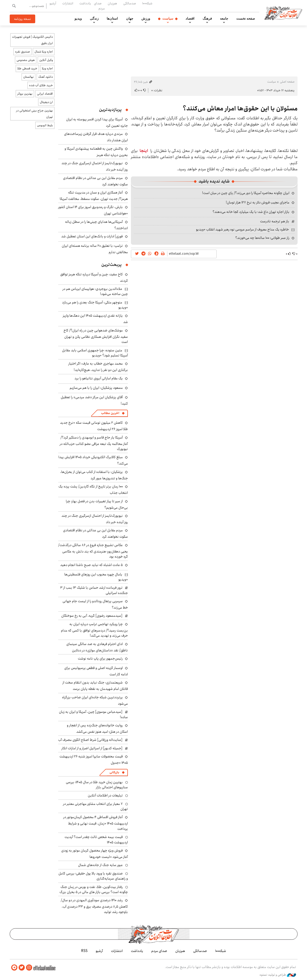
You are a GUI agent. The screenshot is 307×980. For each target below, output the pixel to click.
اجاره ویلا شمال (44, 52)
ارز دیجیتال (46, 102)
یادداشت (85, 3)
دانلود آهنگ (46, 77)
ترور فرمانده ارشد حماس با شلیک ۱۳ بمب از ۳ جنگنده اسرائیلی (94, 590)
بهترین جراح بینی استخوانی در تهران (34, 114)
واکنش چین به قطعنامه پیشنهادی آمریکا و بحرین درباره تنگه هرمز (96, 152)
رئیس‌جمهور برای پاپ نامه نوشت (100, 659)
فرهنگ (207, 19)
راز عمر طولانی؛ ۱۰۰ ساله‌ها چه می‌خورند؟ (262, 238)
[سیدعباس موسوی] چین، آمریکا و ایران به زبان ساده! (93, 714)
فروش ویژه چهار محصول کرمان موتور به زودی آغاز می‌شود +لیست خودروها (95, 854)
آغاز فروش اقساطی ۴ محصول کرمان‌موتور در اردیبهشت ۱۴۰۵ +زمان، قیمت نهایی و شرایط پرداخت (96, 823)
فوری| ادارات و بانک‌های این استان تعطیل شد (92, 236)
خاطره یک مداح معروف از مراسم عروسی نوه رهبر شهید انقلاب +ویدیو (242, 229)
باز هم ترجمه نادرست (275, 221)
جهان (130, 19)
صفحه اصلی (287, 82)
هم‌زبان (112, 3)
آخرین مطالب (110, 413)
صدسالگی (130, 3)
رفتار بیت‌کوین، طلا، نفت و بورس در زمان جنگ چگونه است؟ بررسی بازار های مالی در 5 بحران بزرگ (94, 889)
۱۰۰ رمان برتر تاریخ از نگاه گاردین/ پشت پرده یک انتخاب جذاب (93, 490)
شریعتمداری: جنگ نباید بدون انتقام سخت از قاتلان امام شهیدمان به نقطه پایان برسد (95, 686)
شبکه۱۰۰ (147, 3)
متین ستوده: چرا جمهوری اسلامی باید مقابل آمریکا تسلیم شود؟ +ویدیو (95, 353)
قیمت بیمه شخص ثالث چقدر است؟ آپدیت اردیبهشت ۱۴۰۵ (96, 840)
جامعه (224, 19)
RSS (84, 951)
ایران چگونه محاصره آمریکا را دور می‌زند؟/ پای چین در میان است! (246, 193)
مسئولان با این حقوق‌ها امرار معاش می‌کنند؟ (240, 109)
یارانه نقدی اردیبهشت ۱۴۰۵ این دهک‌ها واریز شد (95, 319)
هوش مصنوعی (26, 60)
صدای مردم (99, 6)
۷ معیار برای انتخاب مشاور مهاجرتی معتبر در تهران (95, 806)
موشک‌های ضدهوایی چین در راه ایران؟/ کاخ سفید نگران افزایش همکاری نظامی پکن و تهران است (96, 336)
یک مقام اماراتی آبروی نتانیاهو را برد (99, 378)
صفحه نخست (246, 19)
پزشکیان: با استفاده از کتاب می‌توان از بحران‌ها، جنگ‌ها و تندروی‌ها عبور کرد (94, 475)
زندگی (94, 19)
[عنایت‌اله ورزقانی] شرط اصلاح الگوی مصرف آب (90, 740)
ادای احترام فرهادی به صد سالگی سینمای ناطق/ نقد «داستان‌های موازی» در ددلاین (97, 647)
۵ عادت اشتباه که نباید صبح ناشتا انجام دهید (91, 565)
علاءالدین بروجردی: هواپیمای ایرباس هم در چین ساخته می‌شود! (95, 291)
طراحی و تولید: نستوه (278, 975)
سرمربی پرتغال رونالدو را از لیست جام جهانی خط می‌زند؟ (95, 604)
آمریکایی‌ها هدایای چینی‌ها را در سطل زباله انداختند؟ (96, 225)
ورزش (146, 19)
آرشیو (53, 3)
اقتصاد (190, 19)
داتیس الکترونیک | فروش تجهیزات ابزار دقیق (32, 40)
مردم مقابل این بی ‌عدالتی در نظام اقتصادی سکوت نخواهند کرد (95, 181)
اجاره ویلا (47, 68)
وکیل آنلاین (46, 60)
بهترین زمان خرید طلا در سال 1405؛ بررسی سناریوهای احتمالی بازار (97, 785)
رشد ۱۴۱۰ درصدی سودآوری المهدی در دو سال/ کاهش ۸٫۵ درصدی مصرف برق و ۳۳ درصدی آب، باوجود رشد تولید (94, 906)
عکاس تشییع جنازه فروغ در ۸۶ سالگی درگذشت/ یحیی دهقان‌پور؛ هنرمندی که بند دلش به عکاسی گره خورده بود (93, 551)
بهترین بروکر (25, 94)
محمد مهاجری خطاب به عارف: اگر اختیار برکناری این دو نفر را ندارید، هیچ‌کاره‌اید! (98, 367)
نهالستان (28, 77)
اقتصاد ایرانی (45, 94)
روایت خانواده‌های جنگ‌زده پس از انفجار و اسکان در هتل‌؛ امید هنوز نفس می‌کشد (97, 728)
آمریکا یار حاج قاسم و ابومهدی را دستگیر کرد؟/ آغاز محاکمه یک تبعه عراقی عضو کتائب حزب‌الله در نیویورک (94, 443)
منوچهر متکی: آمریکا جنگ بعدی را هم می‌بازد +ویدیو (95, 305)
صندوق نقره (22, 52)
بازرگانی (114, 772)
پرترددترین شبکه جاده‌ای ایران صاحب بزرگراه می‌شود (95, 700)
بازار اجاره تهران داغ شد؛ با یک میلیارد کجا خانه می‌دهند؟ (251, 212)
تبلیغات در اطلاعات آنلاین (105, 795)
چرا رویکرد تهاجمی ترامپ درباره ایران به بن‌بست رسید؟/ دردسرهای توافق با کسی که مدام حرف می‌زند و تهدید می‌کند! (94, 630)
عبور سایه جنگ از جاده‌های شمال (100, 865)
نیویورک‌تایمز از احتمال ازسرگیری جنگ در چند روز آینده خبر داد (95, 519)
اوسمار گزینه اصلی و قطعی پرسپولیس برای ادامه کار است (96, 671)
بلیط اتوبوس (45, 125)
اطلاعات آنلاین (285, 13)
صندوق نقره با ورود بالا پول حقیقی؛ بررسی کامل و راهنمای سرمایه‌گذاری (93, 876)
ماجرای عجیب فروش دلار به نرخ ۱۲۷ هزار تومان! (258, 202)
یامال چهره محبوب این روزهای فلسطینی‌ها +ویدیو (96, 577)
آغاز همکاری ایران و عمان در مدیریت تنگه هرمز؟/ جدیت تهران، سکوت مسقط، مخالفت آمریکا (94, 196)
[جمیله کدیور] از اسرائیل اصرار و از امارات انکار (92, 748)
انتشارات (68, 3)
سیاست (168, 19)
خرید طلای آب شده (41, 85)
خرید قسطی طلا (27, 68)
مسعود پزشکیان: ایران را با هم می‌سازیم (96, 388)
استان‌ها (112, 19)
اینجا (144, 151)
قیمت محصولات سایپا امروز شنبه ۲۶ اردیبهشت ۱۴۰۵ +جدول (94, 760)
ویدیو (78, 19)
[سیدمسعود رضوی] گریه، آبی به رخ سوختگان (92, 616)
